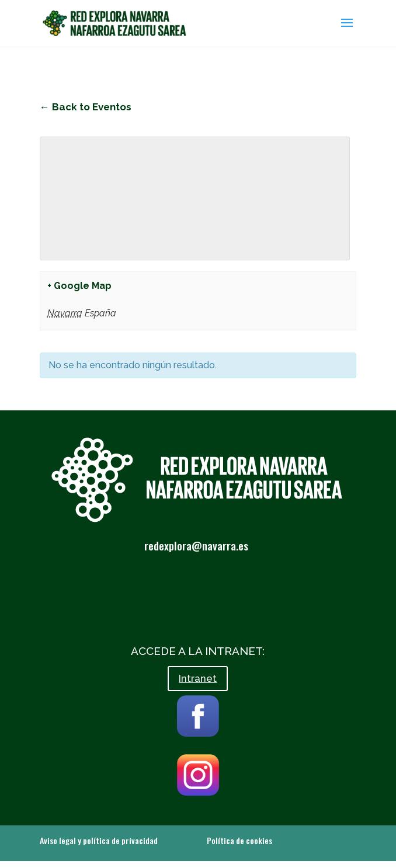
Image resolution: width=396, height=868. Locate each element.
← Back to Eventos (86, 107)
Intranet (198, 678)
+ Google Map (79, 286)
